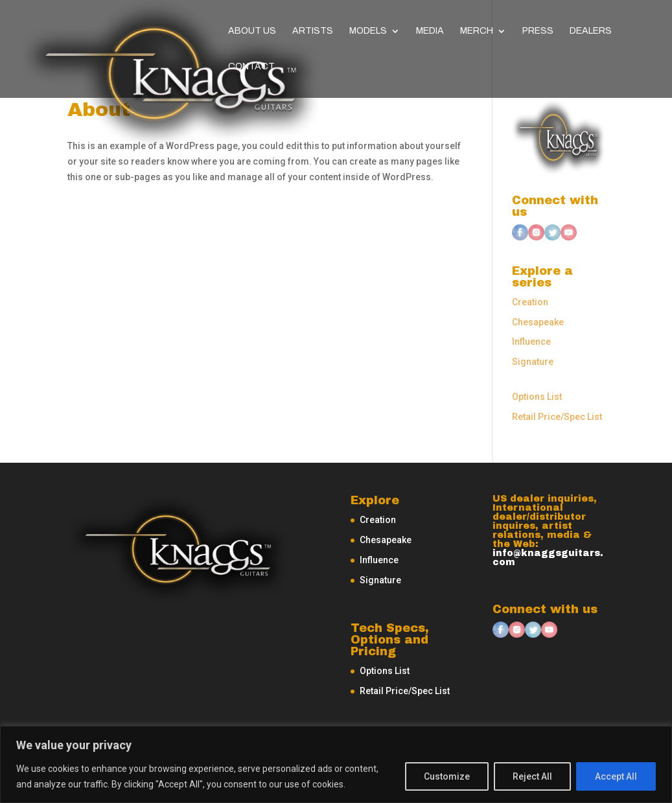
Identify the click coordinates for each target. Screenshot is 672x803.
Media (430, 31)
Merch (477, 31)
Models (368, 31)
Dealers (591, 31)
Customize (447, 776)
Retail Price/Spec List (557, 417)
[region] (336, 764)
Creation (530, 302)
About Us (252, 31)
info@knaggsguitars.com (548, 558)
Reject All (532, 776)
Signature (533, 362)
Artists (313, 31)
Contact (251, 67)
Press (538, 31)
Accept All (616, 776)
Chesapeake (538, 322)
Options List (537, 397)
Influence (531, 342)
